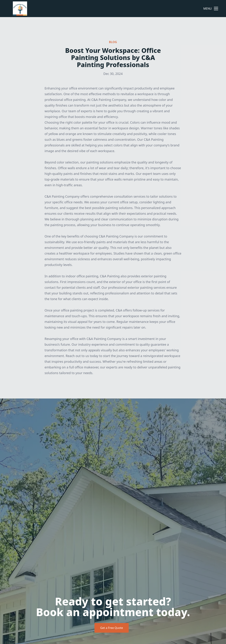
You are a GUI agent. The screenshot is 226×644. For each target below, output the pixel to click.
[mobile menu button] (216, 9)
